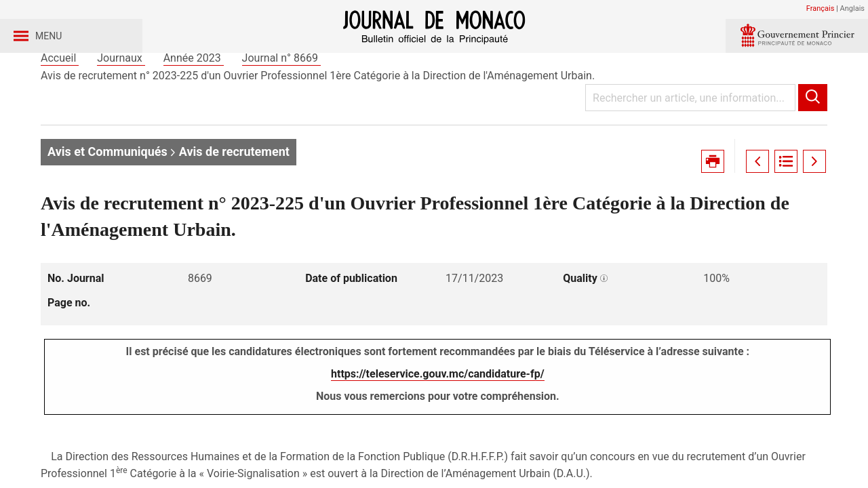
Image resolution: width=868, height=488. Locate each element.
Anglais (852, 8)
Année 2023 (194, 107)
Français (821, 8)
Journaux (121, 107)
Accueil (60, 107)
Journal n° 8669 (281, 107)
